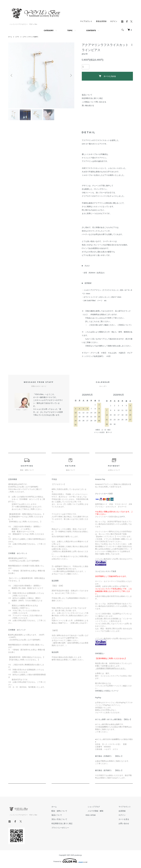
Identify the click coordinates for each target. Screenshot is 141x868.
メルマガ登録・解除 (102, 812)
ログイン (114, 21)
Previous (12, 75)
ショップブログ (100, 808)
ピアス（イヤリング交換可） (34, 37)
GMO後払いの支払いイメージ (107, 692)
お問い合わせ (126, 825)
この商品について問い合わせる (94, 102)
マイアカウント (86, 21)
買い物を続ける (88, 105)
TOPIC (70, 30)
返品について (87, 95)
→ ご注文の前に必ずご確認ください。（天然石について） (109, 326)
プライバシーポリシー (70, 829)
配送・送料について (69, 812)
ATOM (101, 817)
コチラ (122, 518)
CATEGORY (49, 30)
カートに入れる (107, 76)
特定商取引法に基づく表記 (92, 98)
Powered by (70, 862)
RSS (96, 817)
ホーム (10, 37)
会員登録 (124, 812)
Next (71, 75)
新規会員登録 (101, 21)
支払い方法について (69, 821)
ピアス (18, 37)
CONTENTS (91, 30)
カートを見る (126, 821)
